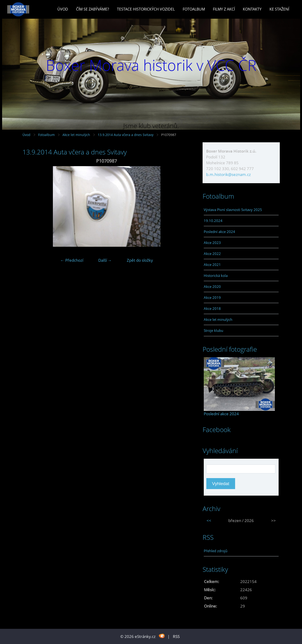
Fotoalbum (194, 9)
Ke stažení (279, 9)
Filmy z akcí (224, 9)
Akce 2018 (212, 308)
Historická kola (216, 275)
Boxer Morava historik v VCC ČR (151, 65)
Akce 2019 (212, 297)
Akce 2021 (212, 265)
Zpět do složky (140, 260)
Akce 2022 (212, 254)
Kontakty (252, 9)
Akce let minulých (76, 135)
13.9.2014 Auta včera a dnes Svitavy (126, 135)
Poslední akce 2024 (219, 232)
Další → (105, 260)
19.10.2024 (213, 221)
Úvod (63, 9)
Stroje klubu (213, 330)
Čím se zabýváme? (93, 9)
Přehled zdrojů (216, 551)
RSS (176, 636)
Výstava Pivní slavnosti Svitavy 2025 (233, 210)
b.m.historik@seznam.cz (228, 174)
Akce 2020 (212, 286)
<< (209, 521)
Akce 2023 (212, 243)
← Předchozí (72, 260)
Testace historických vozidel (146, 9)
